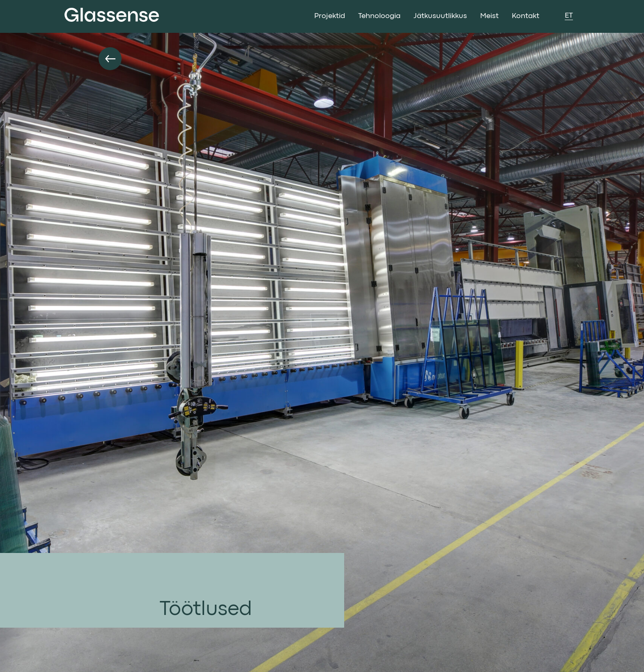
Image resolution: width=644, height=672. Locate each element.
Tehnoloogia (379, 16)
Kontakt (526, 16)
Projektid (330, 16)
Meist (489, 16)
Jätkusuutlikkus (440, 16)
